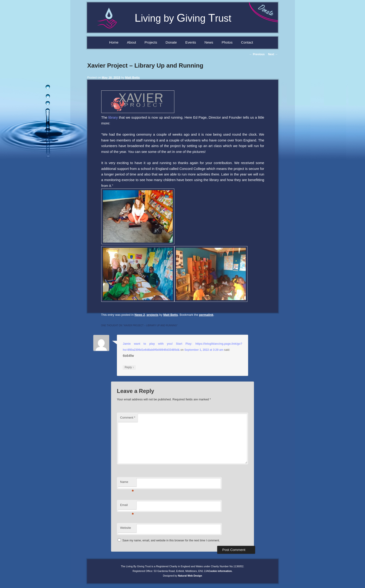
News (209, 42)
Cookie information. (220, 571)
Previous (257, 54)
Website (126, 528)
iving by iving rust (183, 18)
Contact (247, 42)
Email (127, 506)
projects (153, 315)
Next (273, 54)
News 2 (140, 315)
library (113, 117)
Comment (128, 418)
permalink (206, 315)
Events (191, 42)
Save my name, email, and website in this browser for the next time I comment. (171, 540)
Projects (151, 42)
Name (127, 483)
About (131, 42)
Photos (227, 42)
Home (114, 42)
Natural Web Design (190, 576)
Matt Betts (132, 77)
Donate (171, 42)
